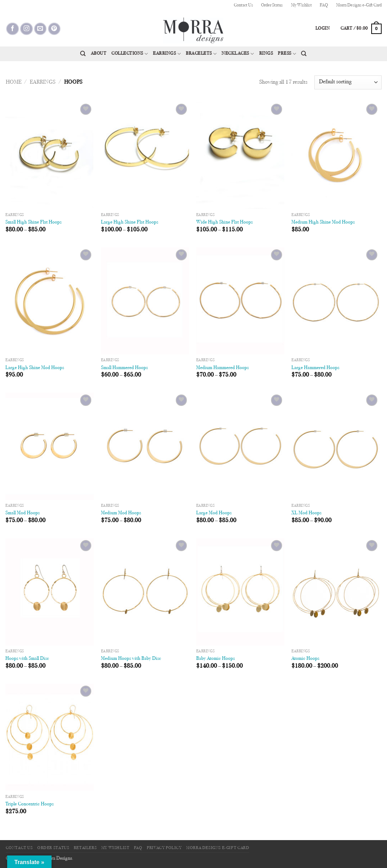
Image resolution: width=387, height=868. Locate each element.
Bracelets (201, 54)
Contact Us (243, 5)
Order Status (272, 5)
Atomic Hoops (305, 659)
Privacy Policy (164, 848)
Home (14, 82)
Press (287, 54)
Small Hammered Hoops (124, 368)
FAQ (324, 5)
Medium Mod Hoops (121, 513)
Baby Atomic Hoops (216, 659)
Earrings (167, 54)
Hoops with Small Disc (27, 659)
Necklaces (238, 54)
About (99, 54)
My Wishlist (301, 5)
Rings (266, 54)
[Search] (83, 54)
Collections (130, 54)
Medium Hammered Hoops (222, 368)
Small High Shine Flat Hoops (33, 222)
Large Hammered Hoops (315, 368)
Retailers (85, 848)
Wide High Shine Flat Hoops (224, 222)
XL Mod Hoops (306, 513)
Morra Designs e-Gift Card (359, 5)
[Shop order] (348, 82)
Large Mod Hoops (214, 513)
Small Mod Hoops (23, 513)
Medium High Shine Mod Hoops (323, 222)
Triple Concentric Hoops (30, 804)
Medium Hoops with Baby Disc (131, 659)
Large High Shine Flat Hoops (130, 222)
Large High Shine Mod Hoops (35, 368)
